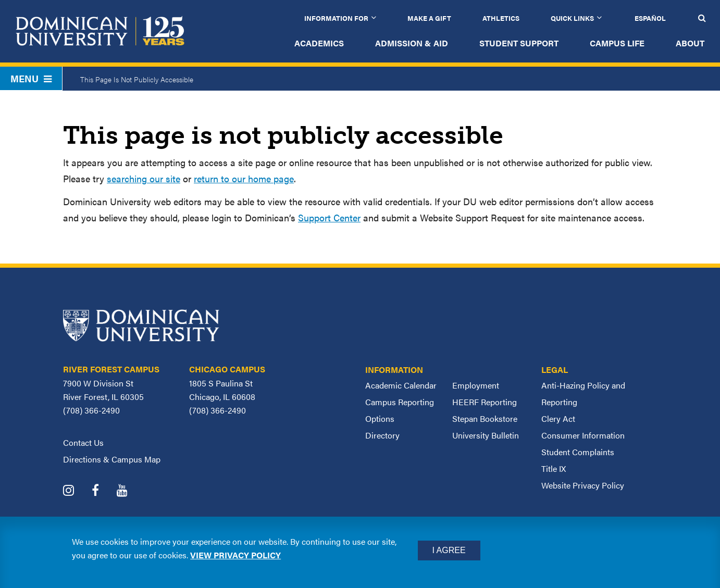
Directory (382, 435)
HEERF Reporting (485, 402)
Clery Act (558, 418)
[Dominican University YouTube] (130, 491)
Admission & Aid (412, 43)
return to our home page (244, 178)
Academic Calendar (401, 385)
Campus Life (617, 43)
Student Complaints (578, 452)
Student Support (519, 43)
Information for (336, 18)
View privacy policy (235, 555)
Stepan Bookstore (485, 418)
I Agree (449, 550)
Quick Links (572, 18)
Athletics (501, 18)
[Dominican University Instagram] (76, 491)
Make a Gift (429, 18)
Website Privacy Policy (583, 485)
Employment (476, 385)
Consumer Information (583, 435)
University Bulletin (486, 435)
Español (650, 18)
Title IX (554, 468)
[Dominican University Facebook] (103, 491)
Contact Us (83, 442)
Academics (319, 43)
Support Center (329, 217)
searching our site (144, 178)
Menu (31, 78)
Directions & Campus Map (112, 459)
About (690, 43)
